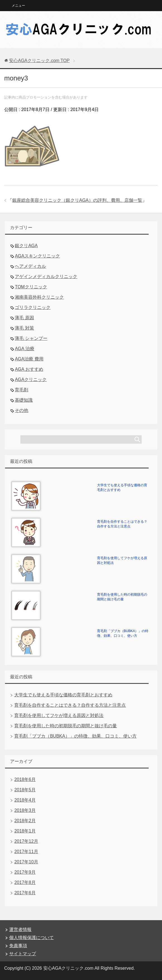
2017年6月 (25, 893)
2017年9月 (25, 872)
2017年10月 (26, 862)
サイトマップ (23, 954)
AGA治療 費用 (29, 359)
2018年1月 (25, 831)
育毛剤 (21, 390)
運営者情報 (20, 929)
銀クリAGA (26, 246)
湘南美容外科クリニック (39, 297)
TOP (39, 61)
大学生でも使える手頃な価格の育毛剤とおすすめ (63, 695)
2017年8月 (25, 882)
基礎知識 (24, 400)
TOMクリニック (31, 287)
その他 (21, 410)
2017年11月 (26, 852)
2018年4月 (25, 800)
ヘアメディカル (30, 266)
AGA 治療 (24, 349)
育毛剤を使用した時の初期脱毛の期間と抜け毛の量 (66, 726)
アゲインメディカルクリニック (46, 277)
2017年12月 (26, 841)
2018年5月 (25, 790)
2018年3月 (25, 810)
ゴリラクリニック (33, 307)
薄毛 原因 (24, 318)
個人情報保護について (32, 938)
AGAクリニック (31, 380)
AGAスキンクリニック (37, 256)
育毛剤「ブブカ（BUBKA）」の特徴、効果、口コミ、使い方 (75, 736)
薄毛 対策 (24, 328)
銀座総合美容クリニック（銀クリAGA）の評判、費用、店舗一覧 (77, 200)
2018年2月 (25, 821)
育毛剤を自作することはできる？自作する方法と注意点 (70, 705)
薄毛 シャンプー (31, 338)
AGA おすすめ (29, 369)
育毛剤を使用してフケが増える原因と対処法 (59, 715)
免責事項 (18, 946)
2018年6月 (25, 779)
